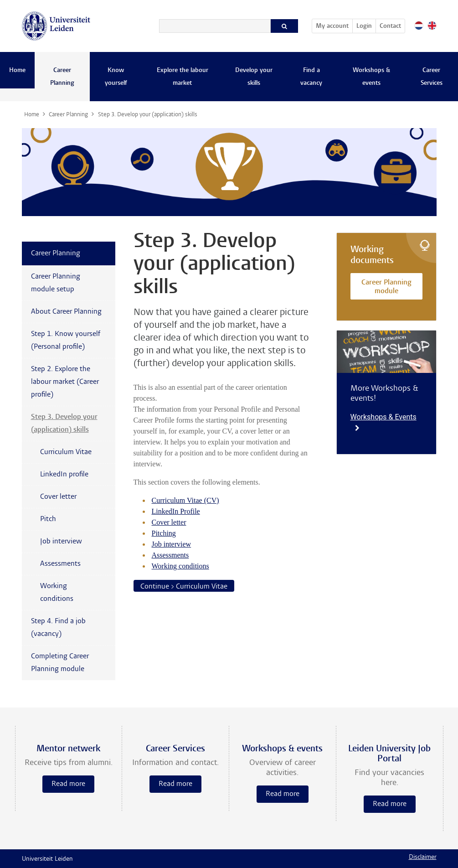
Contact (390, 26)
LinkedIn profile (64, 475)
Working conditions (180, 566)
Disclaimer (423, 858)
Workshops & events (371, 77)
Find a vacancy (311, 77)
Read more (68, 784)
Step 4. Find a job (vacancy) (58, 628)
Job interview (172, 544)
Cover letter (169, 522)
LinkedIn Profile (176, 511)
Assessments (170, 555)
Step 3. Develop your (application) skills (64, 424)
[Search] (215, 26)
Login (364, 26)
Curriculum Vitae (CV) (185, 500)
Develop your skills (254, 77)
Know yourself (116, 77)
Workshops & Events (383, 422)
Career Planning (62, 77)
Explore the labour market (183, 77)
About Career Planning (66, 312)
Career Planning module (386, 287)
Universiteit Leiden (47, 859)
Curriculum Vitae (66, 452)
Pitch (48, 519)
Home (17, 71)
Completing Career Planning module (60, 663)
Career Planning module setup (56, 283)
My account (334, 25)
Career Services (432, 77)
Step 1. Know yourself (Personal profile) (66, 341)
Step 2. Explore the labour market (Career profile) (65, 382)
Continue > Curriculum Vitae (184, 587)
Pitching (164, 533)
